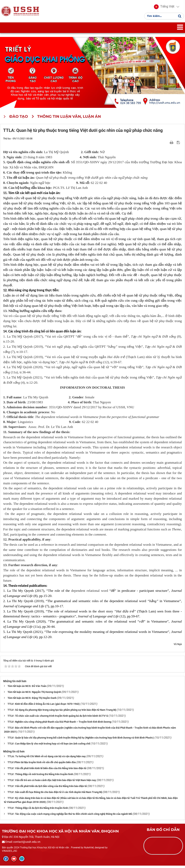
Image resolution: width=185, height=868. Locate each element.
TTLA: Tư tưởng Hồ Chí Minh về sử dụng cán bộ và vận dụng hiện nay (47, 759)
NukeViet (89, 850)
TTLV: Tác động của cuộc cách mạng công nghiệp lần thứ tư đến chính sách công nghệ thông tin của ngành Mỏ (70, 816)
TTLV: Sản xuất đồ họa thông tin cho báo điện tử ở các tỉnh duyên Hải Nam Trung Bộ (55, 794)
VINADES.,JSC (10, 853)
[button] (163, 8)
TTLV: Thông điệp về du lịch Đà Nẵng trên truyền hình (38, 810)
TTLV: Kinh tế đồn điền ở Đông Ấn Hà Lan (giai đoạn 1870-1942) (44, 706)
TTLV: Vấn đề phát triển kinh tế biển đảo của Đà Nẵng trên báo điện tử (47, 771)
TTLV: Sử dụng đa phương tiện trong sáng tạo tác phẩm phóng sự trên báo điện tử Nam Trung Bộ (62, 712)
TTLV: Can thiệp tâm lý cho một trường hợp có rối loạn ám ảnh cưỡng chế (49, 746)
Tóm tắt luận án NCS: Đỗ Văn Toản (27, 689)
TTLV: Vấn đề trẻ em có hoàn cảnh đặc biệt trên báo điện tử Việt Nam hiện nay (52, 783)
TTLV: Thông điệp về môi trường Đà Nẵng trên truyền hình (40, 777)
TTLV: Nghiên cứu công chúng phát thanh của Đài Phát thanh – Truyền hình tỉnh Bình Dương (59, 724)
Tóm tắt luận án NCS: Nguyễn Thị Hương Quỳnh (34, 695)
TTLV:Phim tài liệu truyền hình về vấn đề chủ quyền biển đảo (42, 765)
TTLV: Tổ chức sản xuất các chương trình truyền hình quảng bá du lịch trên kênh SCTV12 (58, 718)
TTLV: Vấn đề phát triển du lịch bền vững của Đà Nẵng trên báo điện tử (47, 788)
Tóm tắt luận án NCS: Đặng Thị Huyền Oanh (32, 700)
